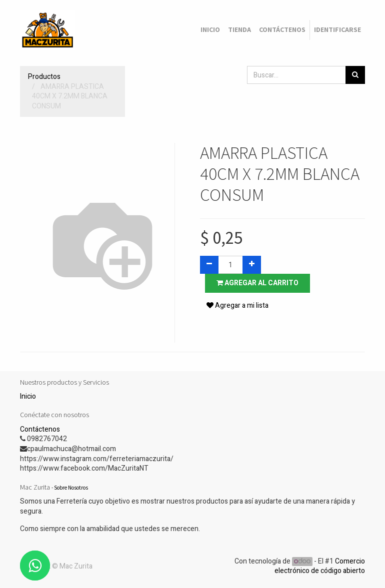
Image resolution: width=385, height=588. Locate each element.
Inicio (28, 396)
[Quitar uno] (209, 265)
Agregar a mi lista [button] (237, 305)
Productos (44, 77)
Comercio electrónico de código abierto (320, 566)
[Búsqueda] (355, 75)
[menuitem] (210, 30)
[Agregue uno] (252, 265)
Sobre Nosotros (71, 488)
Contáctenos (40, 429)
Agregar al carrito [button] (257, 283)
